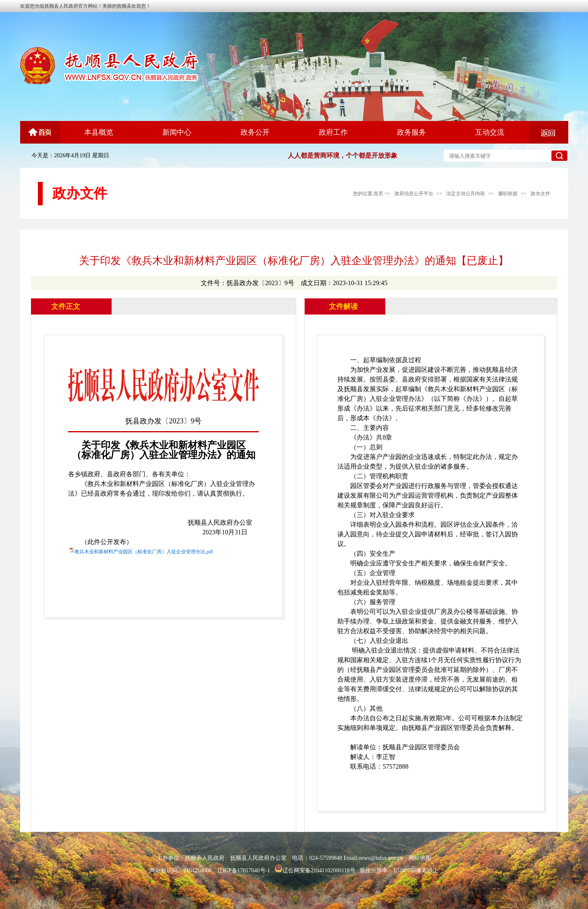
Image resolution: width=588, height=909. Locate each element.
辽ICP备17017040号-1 (244, 870)
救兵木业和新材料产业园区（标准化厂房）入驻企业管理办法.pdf (144, 552)
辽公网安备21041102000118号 (315, 870)
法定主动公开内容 (465, 194)
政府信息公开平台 (414, 194)
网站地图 (420, 858)
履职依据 (508, 194)
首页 (378, 194)
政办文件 (540, 194)
